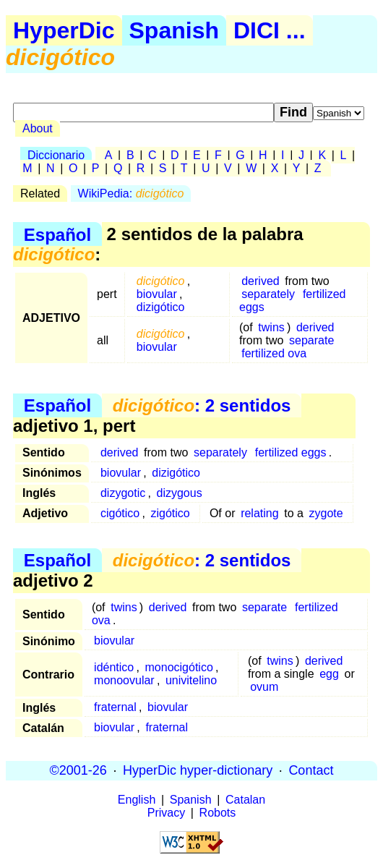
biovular (157, 294)
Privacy (166, 813)
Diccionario (56, 155)
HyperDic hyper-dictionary (198, 770)
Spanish (174, 30)
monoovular (124, 680)
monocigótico (179, 667)
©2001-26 (78, 770)
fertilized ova (274, 353)
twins (271, 327)
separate (311, 340)
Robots (218, 813)
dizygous (179, 493)
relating (259, 513)
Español (57, 234)
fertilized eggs (291, 452)
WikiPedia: (131, 193)
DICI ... (270, 30)
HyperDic (64, 30)
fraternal (115, 707)
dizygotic (123, 493)
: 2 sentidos (202, 405)
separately (268, 294)
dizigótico (161, 307)
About (38, 128)
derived (260, 281)
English (137, 800)
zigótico (170, 513)
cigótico (120, 513)
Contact (311, 770)
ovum (264, 687)
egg (329, 674)
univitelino (191, 680)
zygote (326, 513)
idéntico (114, 667)
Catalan (245, 800)
